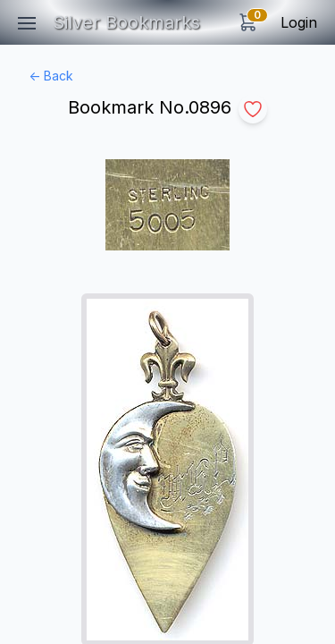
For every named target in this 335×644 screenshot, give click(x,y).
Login (299, 22)
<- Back (51, 76)
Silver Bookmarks (126, 22)
